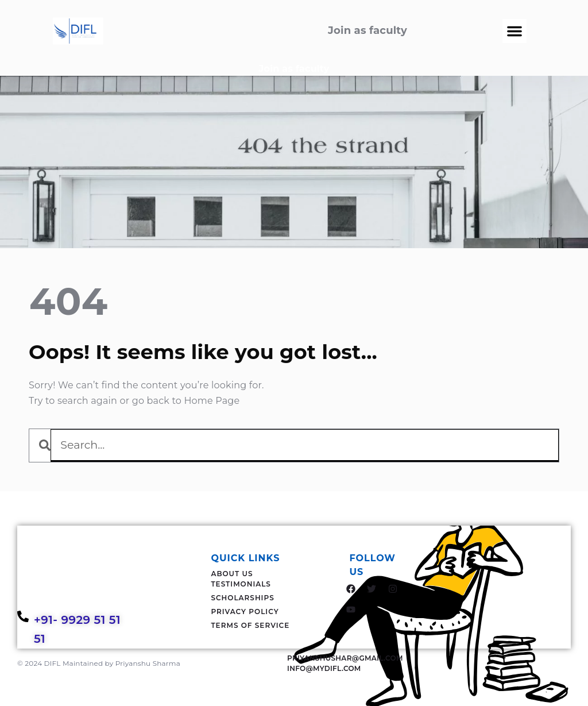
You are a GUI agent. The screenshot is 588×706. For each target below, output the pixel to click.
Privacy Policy (245, 612)
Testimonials (241, 584)
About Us (232, 574)
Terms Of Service (250, 625)
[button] (514, 31)
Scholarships (242, 598)
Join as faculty (294, 69)
